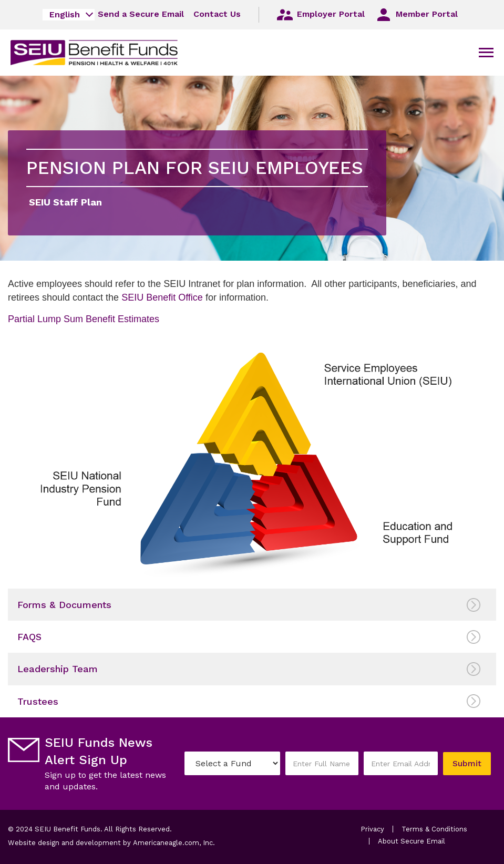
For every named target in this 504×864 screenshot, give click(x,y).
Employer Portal (320, 15)
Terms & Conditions (434, 829)
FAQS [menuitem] (29, 637)
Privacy (372, 829)
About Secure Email (412, 841)
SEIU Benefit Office (163, 297)
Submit (467, 763)
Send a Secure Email (141, 14)
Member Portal (416, 15)
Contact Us (217, 14)
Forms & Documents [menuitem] (64, 605)
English (65, 14)
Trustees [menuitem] (38, 701)
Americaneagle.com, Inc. (174, 843)
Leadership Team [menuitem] (58, 669)
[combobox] (69, 15)
